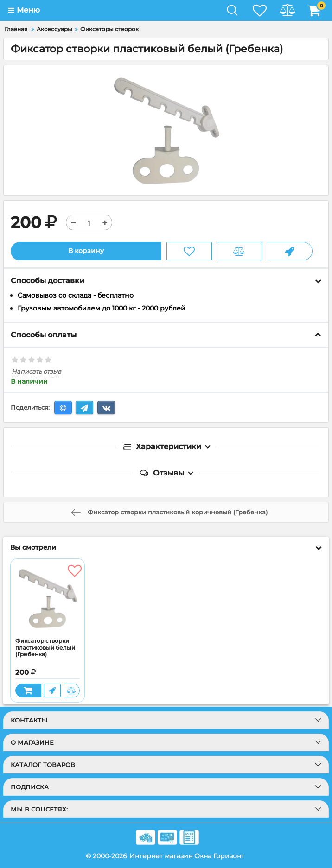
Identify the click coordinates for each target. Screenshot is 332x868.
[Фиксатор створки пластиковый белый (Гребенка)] (48, 598)
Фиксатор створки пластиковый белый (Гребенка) (45, 648)
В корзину (86, 251)
